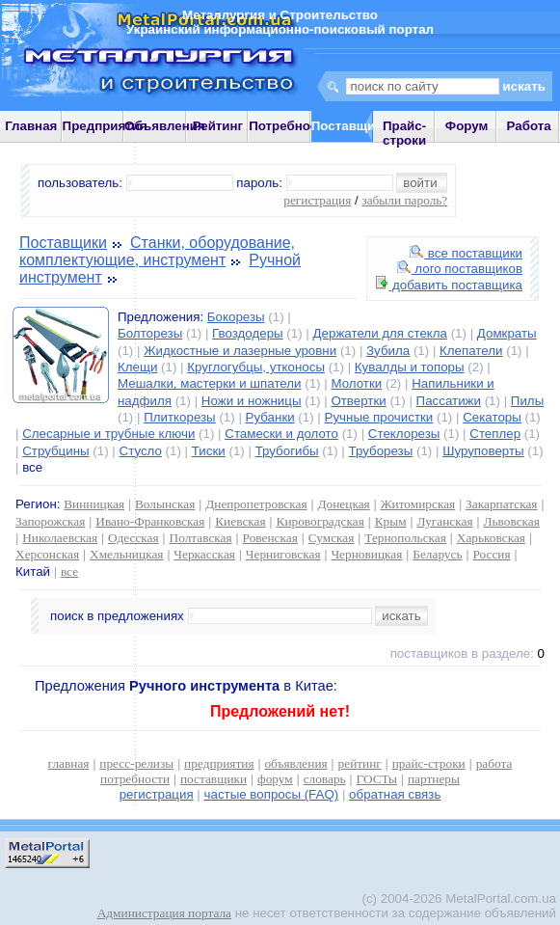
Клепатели (471, 351)
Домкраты (507, 333)
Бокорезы (236, 317)
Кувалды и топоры (410, 367)
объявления (295, 763)
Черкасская (204, 554)
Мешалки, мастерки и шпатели (210, 383)
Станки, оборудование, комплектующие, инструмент (157, 251)
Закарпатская (501, 504)
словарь (325, 779)
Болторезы (150, 333)
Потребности (290, 126)
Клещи (137, 367)
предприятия (219, 763)
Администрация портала (164, 913)
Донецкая (343, 504)
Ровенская (270, 538)
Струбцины (55, 451)
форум (275, 779)
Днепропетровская (256, 504)
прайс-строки (429, 763)
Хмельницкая (126, 554)
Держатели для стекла (380, 333)
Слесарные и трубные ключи (108, 434)
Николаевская (60, 538)
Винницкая (94, 504)
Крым (391, 521)
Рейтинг (218, 126)
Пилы (527, 401)
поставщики (213, 779)
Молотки (356, 383)
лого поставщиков (460, 269)
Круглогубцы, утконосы (256, 367)
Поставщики (63, 243)
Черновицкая (366, 554)
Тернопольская (405, 538)
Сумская (332, 538)
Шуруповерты (483, 451)
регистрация (317, 200)
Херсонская (47, 554)
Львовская (511, 521)
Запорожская (50, 521)
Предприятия (105, 126)
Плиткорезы (180, 417)
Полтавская (201, 538)
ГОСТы (377, 779)
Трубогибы (287, 451)
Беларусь (437, 554)
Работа (529, 126)
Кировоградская (320, 521)
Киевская (240, 521)
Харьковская (491, 538)
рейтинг (360, 763)
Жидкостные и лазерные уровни (240, 351)
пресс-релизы (136, 763)
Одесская (133, 538)
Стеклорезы (404, 434)
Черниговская (283, 554)
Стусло (141, 451)
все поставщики (466, 253)
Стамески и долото (281, 434)
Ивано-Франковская (150, 521)
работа (494, 763)
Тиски (209, 451)
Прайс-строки (404, 133)
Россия (491, 554)
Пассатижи (449, 401)
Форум (467, 126)
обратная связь (395, 794)
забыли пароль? (404, 200)
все (69, 571)
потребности (135, 779)
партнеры (434, 779)
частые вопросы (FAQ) (272, 794)
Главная (31, 126)
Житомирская (418, 504)
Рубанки (270, 417)
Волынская (165, 504)
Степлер (495, 434)
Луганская (444, 521)
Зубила (388, 351)
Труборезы (381, 451)
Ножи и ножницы (252, 401)
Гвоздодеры (248, 333)
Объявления (165, 126)
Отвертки (358, 401)
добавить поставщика (449, 285)
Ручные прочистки (379, 417)
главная (69, 763)
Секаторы (492, 417)
